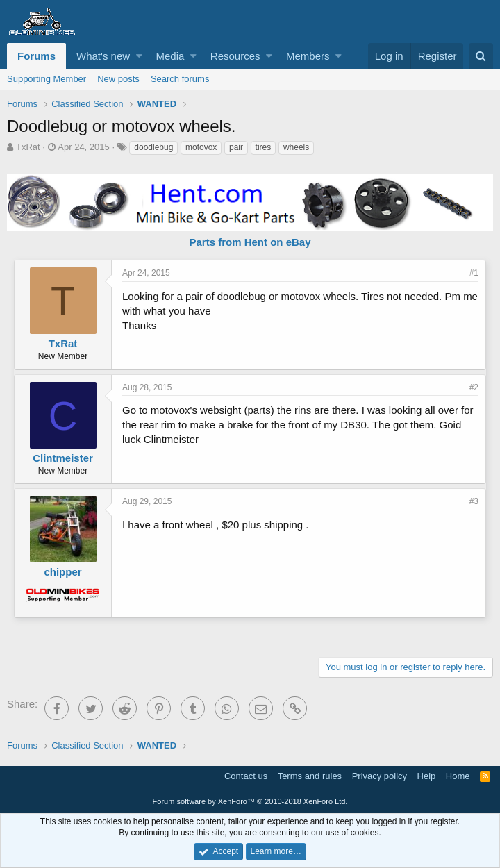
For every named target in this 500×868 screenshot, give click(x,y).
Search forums (180, 79)
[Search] (481, 56)
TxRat (28, 147)
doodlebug (153, 147)
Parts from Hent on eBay (250, 242)
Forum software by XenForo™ (250, 801)
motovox (201, 147)
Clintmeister (63, 458)
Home (458, 776)
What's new (103, 56)
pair (236, 147)
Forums (36, 56)
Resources (235, 56)
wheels (296, 147)
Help (427, 776)
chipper (62, 572)
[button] (139, 56)
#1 (474, 273)
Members (308, 56)
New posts (118, 79)
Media (170, 56)
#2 (474, 387)
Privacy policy (380, 776)
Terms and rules (310, 776)
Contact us (246, 776)
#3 (474, 501)
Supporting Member (47, 79)
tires (264, 147)
